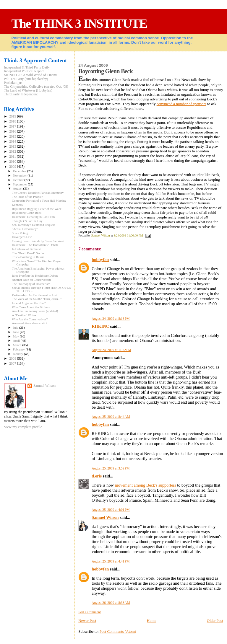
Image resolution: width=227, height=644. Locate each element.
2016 (13, 132)
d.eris (97, 476)
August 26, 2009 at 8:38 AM (111, 603)
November (20, 175)
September (20, 184)
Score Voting (20, 233)
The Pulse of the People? (27, 197)
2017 (13, 127)
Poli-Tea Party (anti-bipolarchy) (26, 79)
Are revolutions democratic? (30, 323)
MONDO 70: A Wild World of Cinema (31, 75)
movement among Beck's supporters (146, 485)
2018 (13, 122)
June (16, 332)
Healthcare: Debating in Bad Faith (33, 217)
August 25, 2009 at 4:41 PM (111, 561)
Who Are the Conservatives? (30, 319)
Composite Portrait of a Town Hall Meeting (39, 201)
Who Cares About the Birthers (31, 307)
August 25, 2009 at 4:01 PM (111, 510)
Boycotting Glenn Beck (27, 213)
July (16, 327)
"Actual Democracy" (25, 229)
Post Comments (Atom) (118, 631)
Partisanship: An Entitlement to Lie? (35, 295)
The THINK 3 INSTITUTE (79, 23)
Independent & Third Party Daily (27, 67)
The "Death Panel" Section (29, 253)
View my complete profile (23, 427)
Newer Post (87, 621)
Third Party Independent (21, 94)
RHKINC (100, 326)
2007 (13, 364)
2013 (13, 147)
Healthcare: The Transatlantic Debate (35, 245)
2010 (13, 162)
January (18, 354)
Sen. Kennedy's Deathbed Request (33, 225)
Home (152, 621)
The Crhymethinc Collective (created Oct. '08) (36, 87)
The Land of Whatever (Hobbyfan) (28, 91)
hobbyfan (100, 260)
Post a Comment (90, 612)
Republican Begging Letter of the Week (37, 209)
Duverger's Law (22, 237)
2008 (13, 359)
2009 (13, 167)
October (19, 180)
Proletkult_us (13, 83)
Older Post (215, 621)
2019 (13, 116)
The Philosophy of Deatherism (31, 284)
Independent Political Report (24, 71)
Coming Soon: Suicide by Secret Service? (38, 241)
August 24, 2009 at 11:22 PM (111, 350)
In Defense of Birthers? (26, 249)
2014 (13, 142)
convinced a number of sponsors (181, 104)
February (19, 349)
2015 (13, 137)
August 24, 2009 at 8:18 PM (111, 319)
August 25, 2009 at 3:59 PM (111, 468)
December (20, 171)
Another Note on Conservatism (31, 280)
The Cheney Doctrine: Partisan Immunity (38, 193)
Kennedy (17, 205)
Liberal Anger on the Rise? (29, 303)
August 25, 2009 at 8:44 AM (111, 417)
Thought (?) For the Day (27, 221)
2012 (13, 152)
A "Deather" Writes (24, 315)
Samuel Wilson (105, 517)
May (16, 336)
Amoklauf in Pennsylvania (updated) (35, 311)
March (18, 345)
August (18, 188)
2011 (13, 157)
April (17, 340)
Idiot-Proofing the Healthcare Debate (35, 276)
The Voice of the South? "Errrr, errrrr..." (37, 299)
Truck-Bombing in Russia (28, 257)
